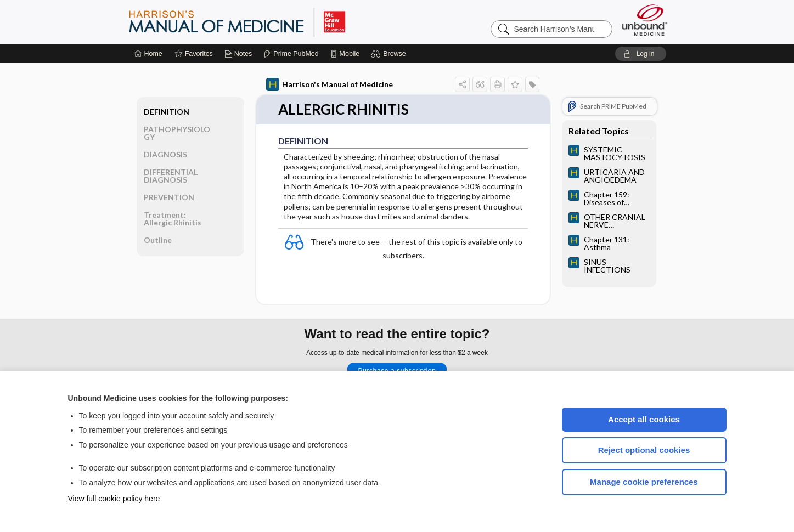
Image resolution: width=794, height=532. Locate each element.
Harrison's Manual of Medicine (330, 84)
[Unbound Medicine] (645, 20)
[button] (390, 54)
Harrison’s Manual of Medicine (266, 22)
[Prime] (291, 54)
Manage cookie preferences (644, 482)
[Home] (148, 54)
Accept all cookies (644, 419)
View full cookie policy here (114, 499)
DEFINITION (167, 112)
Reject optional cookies (644, 450)
